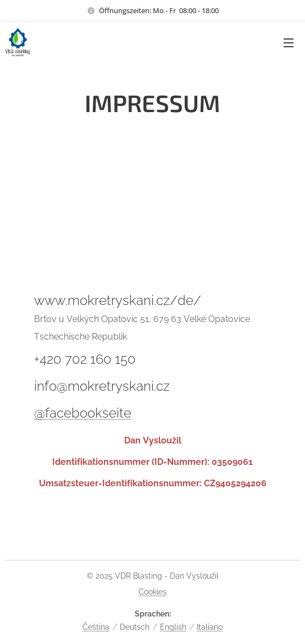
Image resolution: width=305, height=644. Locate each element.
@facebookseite (83, 413)
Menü (289, 43)
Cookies (152, 592)
